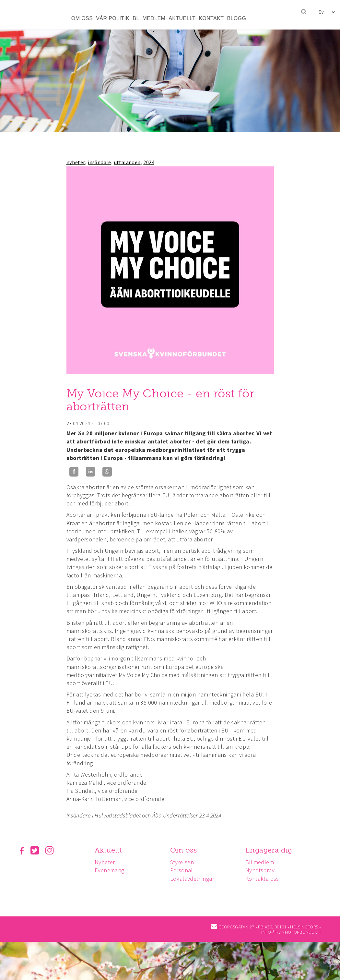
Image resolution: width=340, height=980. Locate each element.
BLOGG (236, 18)
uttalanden (127, 162)
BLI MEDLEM (149, 18)
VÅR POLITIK (113, 18)
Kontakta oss (265, 879)
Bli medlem (263, 862)
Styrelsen (184, 862)
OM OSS (82, 18)
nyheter (76, 162)
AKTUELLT (182, 18)
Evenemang (111, 870)
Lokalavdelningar (194, 879)
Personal (183, 870)
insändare (100, 162)
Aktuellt (109, 850)
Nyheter (106, 862)
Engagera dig (272, 850)
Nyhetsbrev (263, 870)
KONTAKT (211, 18)
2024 (149, 162)
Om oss (185, 850)
